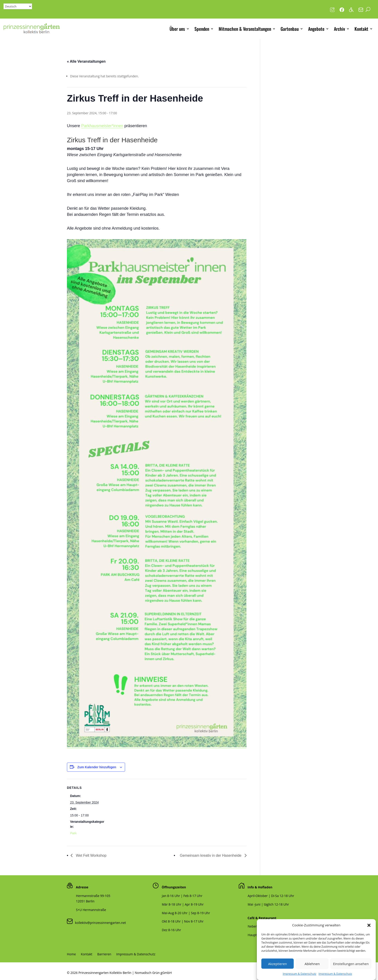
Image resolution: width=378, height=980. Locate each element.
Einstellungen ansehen (351, 974)
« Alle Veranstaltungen (86, 61)
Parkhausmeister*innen (102, 126)
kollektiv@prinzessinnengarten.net (99, 923)
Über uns (177, 29)
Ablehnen (312, 974)
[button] (369, 935)
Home (71, 954)
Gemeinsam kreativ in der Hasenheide (211, 855)
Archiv (339, 29)
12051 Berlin (85, 901)
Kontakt (361, 29)
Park (73, 833)
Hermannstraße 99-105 (93, 896)
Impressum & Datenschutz (136, 954)
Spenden (202, 29)
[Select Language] (18, 6)
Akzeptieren (278, 974)
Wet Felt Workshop (91, 855)
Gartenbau (290, 29)
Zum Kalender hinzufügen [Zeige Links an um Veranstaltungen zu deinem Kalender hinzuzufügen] (97, 767)
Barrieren (104, 954)
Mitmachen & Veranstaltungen (245, 29)
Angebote (316, 29)
